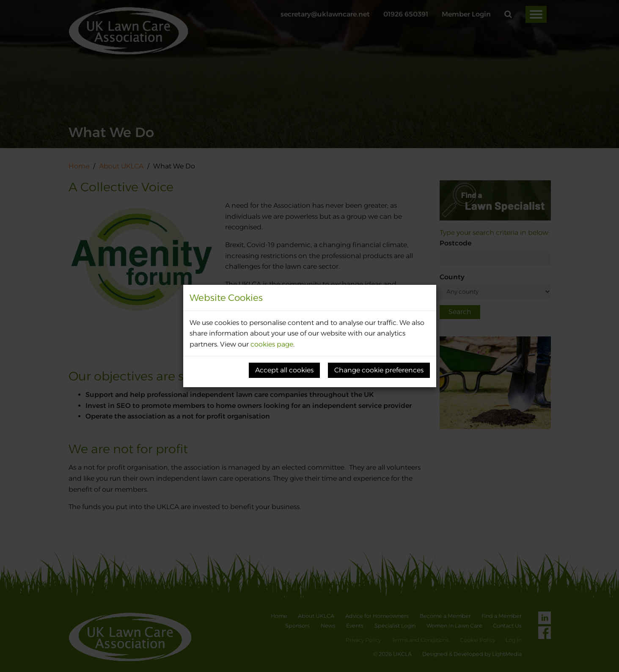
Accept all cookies (284, 370)
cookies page (272, 344)
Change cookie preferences (379, 370)
